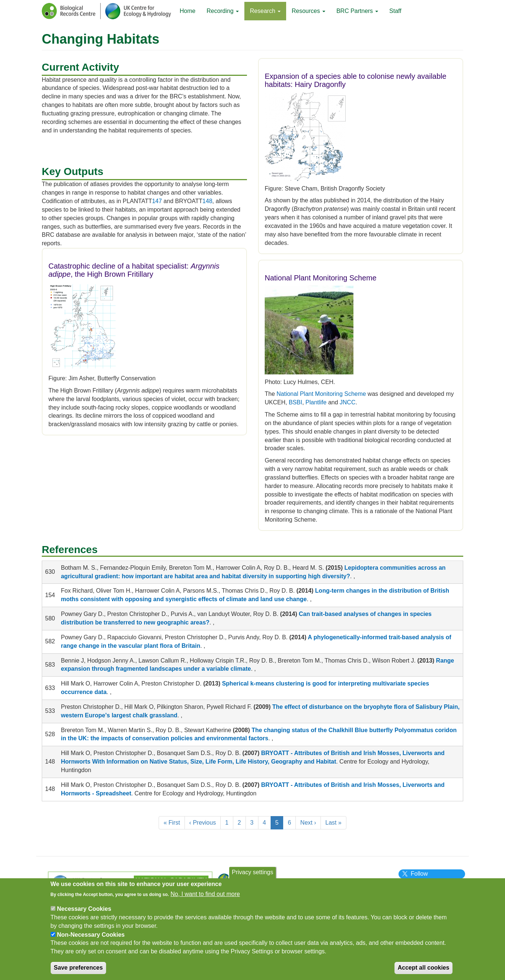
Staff (395, 11)
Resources (309, 11)
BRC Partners (357, 11)
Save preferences (79, 972)
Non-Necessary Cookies (91, 939)
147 (157, 201)
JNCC (348, 402)
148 (208, 201)
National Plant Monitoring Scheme (321, 394)
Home (188, 11)
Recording (223, 11)
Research (265, 11)
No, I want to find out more (205, 898)
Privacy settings (253, 876)
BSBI (295, 402)
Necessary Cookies (84, 913)
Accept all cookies (424, 972)
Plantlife (316, 402)
